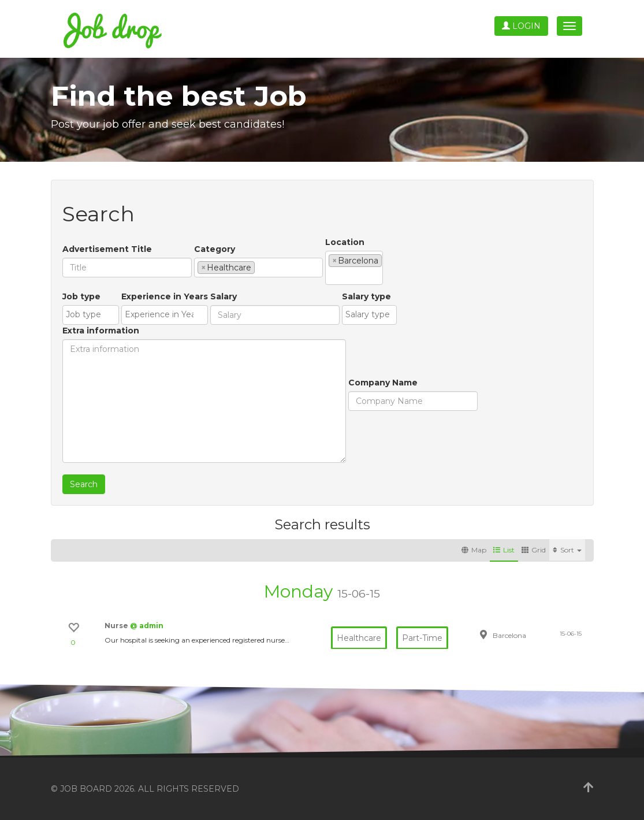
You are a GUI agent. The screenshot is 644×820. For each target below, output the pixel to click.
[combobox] (258, 268)
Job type (81, 296)
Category (215, 249)
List (504, 550)
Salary (224, 296)
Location (345, 242)
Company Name (383, 383)
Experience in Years (165, 296)
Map (474, 550)
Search (84, 484)
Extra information (101, 331)
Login (521, 26)
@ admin (147, 626)
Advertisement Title (107, 249)
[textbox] (261, 267)
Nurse (117, 626)
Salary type (366, 296)
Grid (534, 550)
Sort (567, 550)
